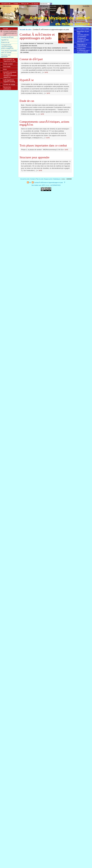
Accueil (4, 29)
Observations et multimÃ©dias (81, 45)
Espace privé (48, 179)
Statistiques (57, 179)
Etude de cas (27, 101)
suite (46, 72)
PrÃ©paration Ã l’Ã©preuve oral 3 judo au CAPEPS (82, 50)
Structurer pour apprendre (34, 157)
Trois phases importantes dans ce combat (43, 145)
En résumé (35, 4)
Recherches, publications (6, 88)
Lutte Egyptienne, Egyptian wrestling (8, 81)
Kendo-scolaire (7, 64)
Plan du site (25, 4)
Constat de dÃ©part (31, 59)
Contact (16, 4)
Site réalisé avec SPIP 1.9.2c (40, 185)
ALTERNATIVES (55, 185)
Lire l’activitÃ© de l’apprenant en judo (8, 60)
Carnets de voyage (8, 84)
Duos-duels (6, 67)
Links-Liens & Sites (82, 29)
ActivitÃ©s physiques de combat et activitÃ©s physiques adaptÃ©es (9, 75)
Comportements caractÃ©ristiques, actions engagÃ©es (44, 123)
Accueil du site (25, 29)
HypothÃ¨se (27, 80)
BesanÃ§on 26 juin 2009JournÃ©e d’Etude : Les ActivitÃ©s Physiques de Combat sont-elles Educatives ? (82, 36)
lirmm (4, 69)
